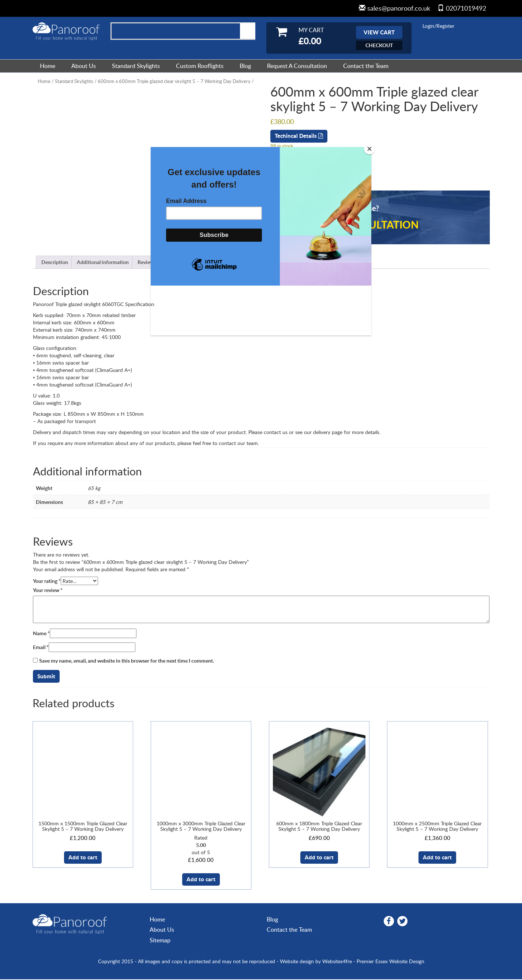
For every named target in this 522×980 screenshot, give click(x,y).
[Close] (369, 149)
